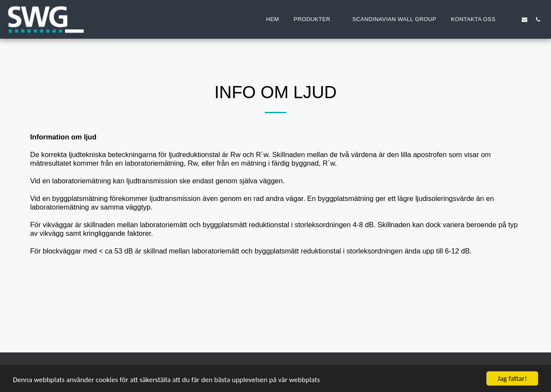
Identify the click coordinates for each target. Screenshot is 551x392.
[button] (316, 19)
